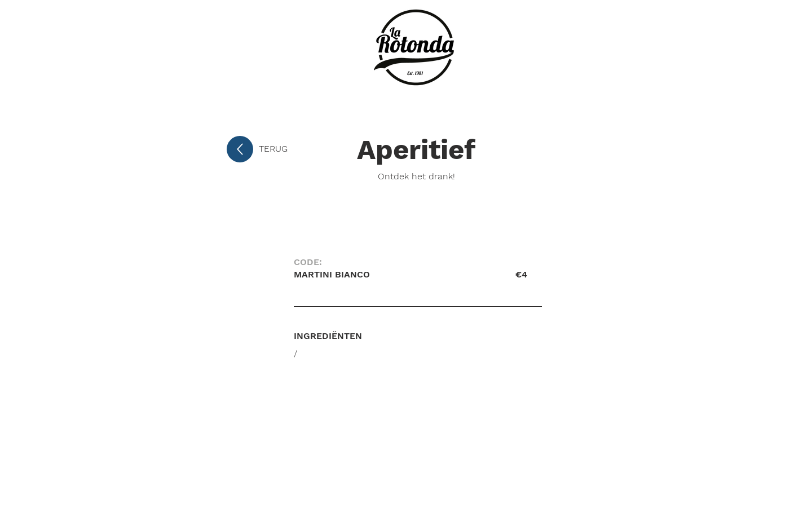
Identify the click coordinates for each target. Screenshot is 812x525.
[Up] (240, 149)
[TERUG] (296, 149)
